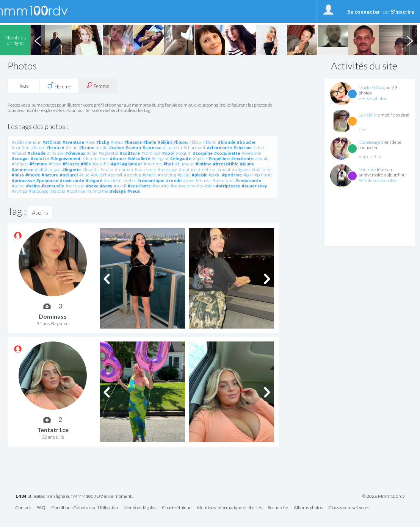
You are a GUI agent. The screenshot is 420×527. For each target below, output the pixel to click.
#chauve (55, 153)
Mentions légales (140, 508)
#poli (248, 175)
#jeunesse (23, 169)
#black (195, 142)
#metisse (207, 169)
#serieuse (75, 186)
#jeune (247, 164)
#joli (39, 169)
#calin (102, 147)
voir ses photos (373, 98)
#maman (124, 169)
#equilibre (219, 158)
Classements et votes (349, 508)
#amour (33, 142)
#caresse (152, 147)
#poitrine (232, 175)
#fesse (55, 164)
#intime (204, 164)
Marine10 (368, 87)
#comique (151, 153)
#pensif (115, 175)
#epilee (200, 158)
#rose (189, 180)
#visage (118, 191)
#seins (33, 186)
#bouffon (21, 147)
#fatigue (20, 164)
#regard (94, 180)
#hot (168, 164)
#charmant (194, 147)
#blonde (227, 142)
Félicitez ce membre (378, 180)
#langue (53, 169)
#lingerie (71, 169)
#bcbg (103, 142)
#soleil (120, 186)
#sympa (20, 191)
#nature (50, 175)
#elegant (160, 158)
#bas (90, 142)
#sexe (92, 186)
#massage (168, 169)
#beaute (133, 142)
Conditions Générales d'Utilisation (85, 508)
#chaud (19, 153)
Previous (38, 40)
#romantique (151, 180)
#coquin (184, 153)
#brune (87, 147)
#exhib (262, 158)
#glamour (132, 164)
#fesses (71, 164)
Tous (24, 86)
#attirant (52, 142)
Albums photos (308, 508)
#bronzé (55, 147)
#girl (116, 164)
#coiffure (130, 153)
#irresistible (226, 164)
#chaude (37, 153)
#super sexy (254, 186)
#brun (72, 147)
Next (410, 40)
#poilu (215, 175)
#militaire (261, 169)
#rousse (203, 180)
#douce (118, 158)
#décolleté (139, 158)
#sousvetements (187, 186)
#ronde (174, 180)
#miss (18, 175)
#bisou (180, 142)
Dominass (53, 316)
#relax (129, 180)
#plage (184, 175)
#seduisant (223, 180)
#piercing (167, 175)
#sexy (106, 186)
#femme (38, 164)
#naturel (69, 175)
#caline (117, 147)
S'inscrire (403, 12)
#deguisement (66, 158)
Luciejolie (368, 115)
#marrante (145, 169)
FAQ (41, 508)
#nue (84, 175)
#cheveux (75, 153)
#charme (243, 147)
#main (107, 169)
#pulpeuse (47, 180)
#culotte (40, 158)
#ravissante (72, 180)
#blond (210, 142)
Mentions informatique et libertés (230, 508)
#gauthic (101, 164)
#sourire (161, 186)
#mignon (241, 169)
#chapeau (172, 147)
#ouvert (99, 175)
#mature (188, 169)
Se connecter (364, 12)
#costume (252, 153)
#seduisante (248, 180)
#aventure (73, 142)
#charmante (219, 147)
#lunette (91, 169)
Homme (59, 86)
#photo (149, 175)
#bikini (165, 142)
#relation (113, 180)
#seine (18, 186)
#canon (133, 147)
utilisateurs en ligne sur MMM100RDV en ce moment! (74, 496)
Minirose (367, 169)
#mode (33, 175)
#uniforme (98, 191)
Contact (23, 508)
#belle (150, 142)
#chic (92, 153)
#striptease (228, 186)
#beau (117, 142)
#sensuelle (53, 186)
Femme (98, 86)
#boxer (38, 147)
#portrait (263, 175)
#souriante (139, 186)
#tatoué (58, 191)
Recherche (278, 508)
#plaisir (199, 175)
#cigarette (108, 153)
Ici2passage (370, 142)
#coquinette (227, 153)
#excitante (242, 158)
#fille (86, 164)
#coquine (203, 153)
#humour (185, 164)
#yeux (134, 191)
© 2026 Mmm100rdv (384, 496)
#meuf (224, 169)
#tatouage (39, 191)
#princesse (23, 180)
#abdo (18, 142)
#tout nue (76, 191)
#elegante (181, 158)
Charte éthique (177, 508)
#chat (259, 147)
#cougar (20, 158)
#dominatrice (95, 158)
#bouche (246, 142)
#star (209, 186)
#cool (168, 153)
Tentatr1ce (53, 430)
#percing (132, 175)
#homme (153, 164)
